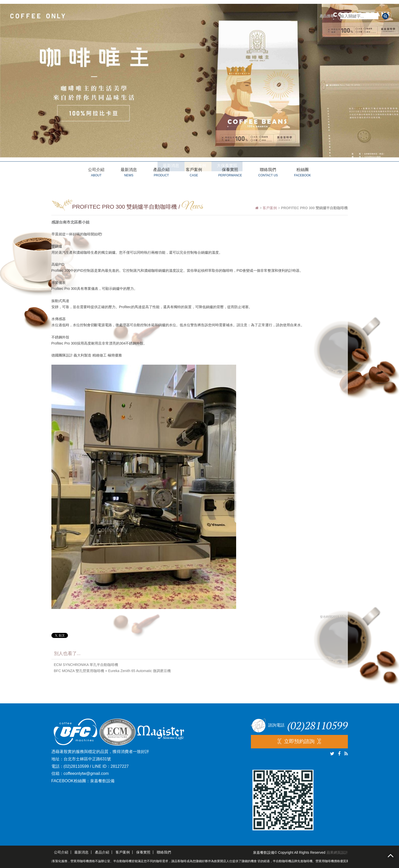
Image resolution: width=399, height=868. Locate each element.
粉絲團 (303, 173)
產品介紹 (161, 173)
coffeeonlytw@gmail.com (86, 773)
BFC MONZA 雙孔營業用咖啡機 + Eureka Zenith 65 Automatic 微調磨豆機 (112, 671)
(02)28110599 (76, 766)
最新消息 (129, 173)
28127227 (120, 766)
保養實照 (230, 173)
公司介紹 (96, 173)
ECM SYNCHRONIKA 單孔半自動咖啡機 (86, 665)
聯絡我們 (268, 173)
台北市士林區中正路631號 (87, 759)
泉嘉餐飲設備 (102, 781)
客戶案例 (194, 173)
